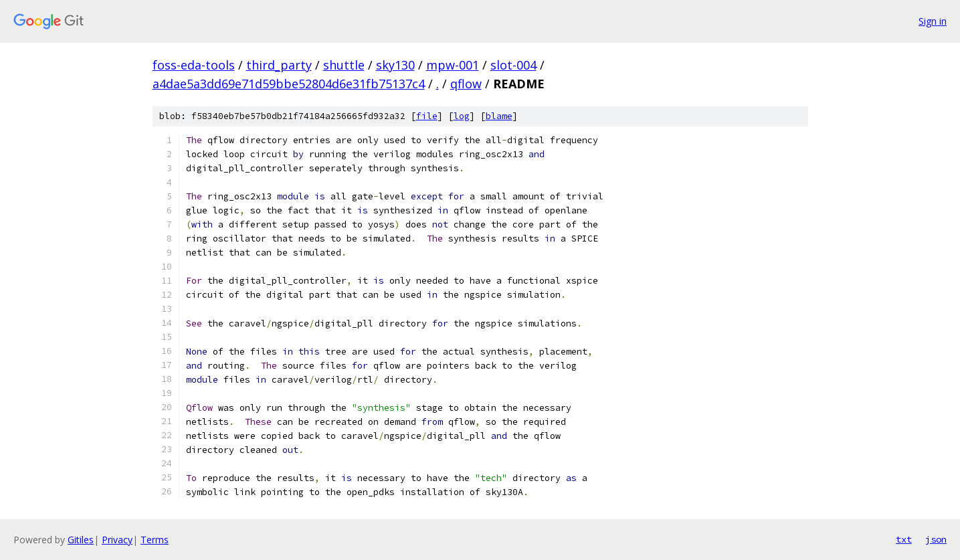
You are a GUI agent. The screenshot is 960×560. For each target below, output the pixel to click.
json (936, 539)
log (462, 116)
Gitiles (81, 540)
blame (499, 116)
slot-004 (513, 65)
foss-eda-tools (194, 65)
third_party (279, 65)
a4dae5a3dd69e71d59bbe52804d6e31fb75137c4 (289, 84)
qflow (466, 84)
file (427, 116)
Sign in (933, 21)
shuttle (344, 65)
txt (904, 539)
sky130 (395, 65)
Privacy (117, 540)
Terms (155, 540)
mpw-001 (453, 65)
